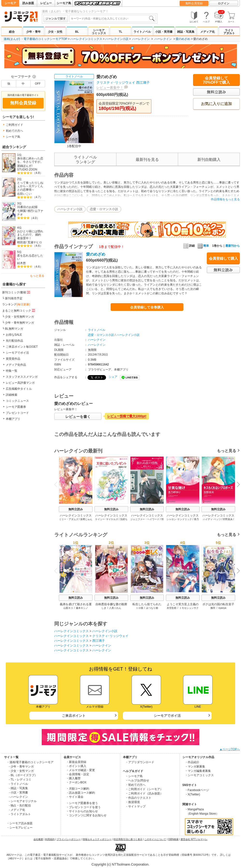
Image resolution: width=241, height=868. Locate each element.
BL (77, 32)
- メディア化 (17, 810)
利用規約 (50, 839)
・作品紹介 (192, 762)
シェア (113, 377)
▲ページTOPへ (230, 749)
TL (121, 32)
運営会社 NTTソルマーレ (194, 839)
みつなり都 (152, 608)
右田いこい (24, 194)
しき (104, 608)
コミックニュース (17, 401)
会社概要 (38, 839)
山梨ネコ (68, 608)
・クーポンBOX (76, 782)
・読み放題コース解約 (80, 793)
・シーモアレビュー (20, 828)
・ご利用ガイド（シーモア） (144, 789)
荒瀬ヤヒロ (35, 242)
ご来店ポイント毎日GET (22, 347)
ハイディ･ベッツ (212, 519)
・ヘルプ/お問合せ (137, 780)
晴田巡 (21, 242)
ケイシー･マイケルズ (107, 519)
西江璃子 (143, 82)
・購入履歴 (73, 778)
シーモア (10, 3)
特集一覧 (12, 371)
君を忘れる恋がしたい (30, 257)
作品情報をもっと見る (225, 199)
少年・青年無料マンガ (20, 323)
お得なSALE (14, 335)
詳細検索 (12, 395)
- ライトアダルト (20, 814)
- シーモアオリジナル (23, 801)
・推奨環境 (133, 802)
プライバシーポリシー (69, 839)
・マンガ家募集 (195, 767)
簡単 (203, 246)
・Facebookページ (197, 790)
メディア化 (208, 32)
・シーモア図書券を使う (82, 803)
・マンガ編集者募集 (198, 771)
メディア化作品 (16, 365)
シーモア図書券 (16, 407)
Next (237, 485)
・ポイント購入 (76, 766)
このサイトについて (155, 839)
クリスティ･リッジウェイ (116, 82)
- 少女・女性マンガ (21, 771)
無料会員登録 (194, 3)
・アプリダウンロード (140, 762)
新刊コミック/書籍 (17, 292)
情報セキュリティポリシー (97, 839)
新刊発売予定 (14, 298)
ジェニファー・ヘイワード (145, 519)
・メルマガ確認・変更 (80, 770)
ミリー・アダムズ (69, 519)
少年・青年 (33, 32)
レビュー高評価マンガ (20, 383)
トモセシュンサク (189, 608)
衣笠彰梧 (172, 608)
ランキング (16, 304)
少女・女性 (55, 32)
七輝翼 (21, 211)
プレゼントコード (17, 413)
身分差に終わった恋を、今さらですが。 (30, 160)
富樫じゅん (86, 519)
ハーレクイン (141, 39)
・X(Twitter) (192, 794)
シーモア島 (64, 3)
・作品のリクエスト (138, 798)
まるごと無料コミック (19, 310)
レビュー (46, 3)
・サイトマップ (135, 806)
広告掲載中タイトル (19, 389)
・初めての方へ (135, 785)
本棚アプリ (13, 419)
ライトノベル (142, 32)
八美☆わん (115, 608)
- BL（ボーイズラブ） (23, 775)
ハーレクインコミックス (86, 39)
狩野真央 (228, 519)
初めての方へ (14, 131)
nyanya (222, 608)
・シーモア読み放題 (20, 823)
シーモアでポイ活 (17, 353)
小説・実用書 (164, 32)
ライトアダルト (229, 32)
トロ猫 (140, 608)
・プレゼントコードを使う (83, 807)
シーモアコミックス (99, 32)
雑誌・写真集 (186, 32)
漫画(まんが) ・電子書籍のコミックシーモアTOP (35, 39)
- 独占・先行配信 (20, 805)
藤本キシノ (82, 608)
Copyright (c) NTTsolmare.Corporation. (120, 864)
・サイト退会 (75, 797)
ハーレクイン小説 (117, 39)
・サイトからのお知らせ (82, 811)
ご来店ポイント (74, 716)
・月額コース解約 (78, 789)
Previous (57, 484)
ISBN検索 (173, 839)
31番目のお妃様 (27, 207)
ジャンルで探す (56, 19)
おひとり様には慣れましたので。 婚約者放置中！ (30, 235)
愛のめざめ (183, 39)
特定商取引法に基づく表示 (128, 839)
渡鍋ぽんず (24, 166)
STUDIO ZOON (27, 170)
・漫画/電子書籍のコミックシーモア (30, 762)
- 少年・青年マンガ (21, 767)
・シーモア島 (134, 776)
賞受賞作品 (13, 359)
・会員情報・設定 (78, 774)
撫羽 (213, 608)
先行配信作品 (14, 341)
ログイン (224, 3)
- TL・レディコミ (20, 780)
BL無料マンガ (14, 329)
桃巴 (30, 211)
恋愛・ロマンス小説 (104, 209)
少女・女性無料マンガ (20, 317)
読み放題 (28, 3)
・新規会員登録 (76, 762)
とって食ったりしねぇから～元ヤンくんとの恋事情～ (30, 186)
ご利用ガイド (14, 125)
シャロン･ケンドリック (179, 519)
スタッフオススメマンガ (22, 377)
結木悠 (21, 263)
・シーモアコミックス (199, 775)
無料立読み (76, 509)
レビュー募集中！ (110, 88)
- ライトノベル (18, 784)
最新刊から (233, 246)
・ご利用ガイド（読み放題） (144, 793)
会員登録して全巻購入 (147, 307)
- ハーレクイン (18, 797)
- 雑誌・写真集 (18, 788)
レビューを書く (78, 417)
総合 (12, 32)
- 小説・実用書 (18, 793)
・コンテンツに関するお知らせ (86, 815)
